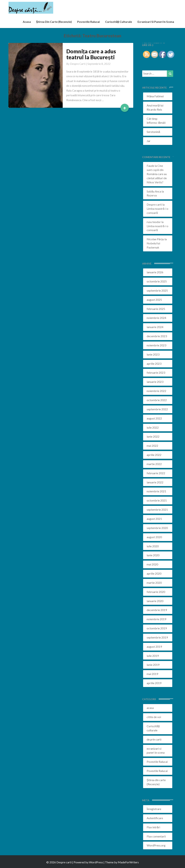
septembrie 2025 (157, 290)
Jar (149, 141)
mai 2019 (152, 674)
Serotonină (153, 132)
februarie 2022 (156, 473)
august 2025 (154, 300)
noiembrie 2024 (156, 318)
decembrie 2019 (157, 610)
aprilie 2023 (154, 364)
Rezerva (152, 195)
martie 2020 (154, 583)
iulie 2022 (153, 427)
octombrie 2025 (157, 281)
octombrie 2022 (157, 400)
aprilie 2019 (154, 683)
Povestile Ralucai (88, 22)
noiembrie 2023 (156, 345)
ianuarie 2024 (155, 327)
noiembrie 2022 (156, 391)
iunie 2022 (153, 436)
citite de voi (154, 717)
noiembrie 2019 (156, 619)
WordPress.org (156, 845)
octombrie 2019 (157, 628)
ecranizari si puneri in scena (156, 22)
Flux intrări (153, 827)
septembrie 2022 (157, 409)
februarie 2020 (156, 592)
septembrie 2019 (157, 637)
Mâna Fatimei (155, 96)
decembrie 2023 (157, 336)
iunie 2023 (153, 354)
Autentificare (155, 818)
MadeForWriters (128, 862)
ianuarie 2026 (155, 272)
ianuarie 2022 (155, 482)
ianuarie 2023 (155, 382)
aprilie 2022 (154, 455)
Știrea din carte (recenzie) (54, 22)
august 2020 (154, 537)
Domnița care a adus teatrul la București (91, 54)
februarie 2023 (156, 373)
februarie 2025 (156, 309)
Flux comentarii (156, 836)
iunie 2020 (153, 555)
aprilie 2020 (154, 573)
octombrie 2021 (157, 500)
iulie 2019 (153, 656)
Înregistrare (154, 809)
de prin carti (154, 739)
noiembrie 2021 (156, 491)
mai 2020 (152, 564)
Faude (150, 166)
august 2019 (154, 647)
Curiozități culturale (119, 22)
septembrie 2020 (157, 528)
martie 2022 (154, 464)
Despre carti (78, 64)
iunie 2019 (153, 665)
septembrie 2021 (157, 510)
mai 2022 (152, 446)
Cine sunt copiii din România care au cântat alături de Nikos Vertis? (157, 174)
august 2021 (154, 519)
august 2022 (154, 418)
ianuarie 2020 (155, 601)
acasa (27, 22)
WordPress (96, 862)
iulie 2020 (153, 546)
